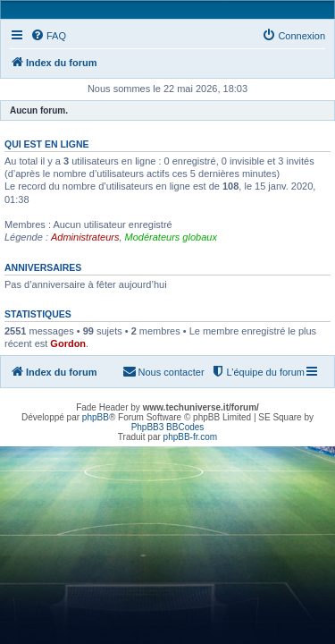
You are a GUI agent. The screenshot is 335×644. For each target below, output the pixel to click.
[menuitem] (48, 36)
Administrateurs (85, 237)
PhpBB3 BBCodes (168, 427)
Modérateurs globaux (171, 237)
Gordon (68, 343)
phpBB (96, 417)
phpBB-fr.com (191, 437)
